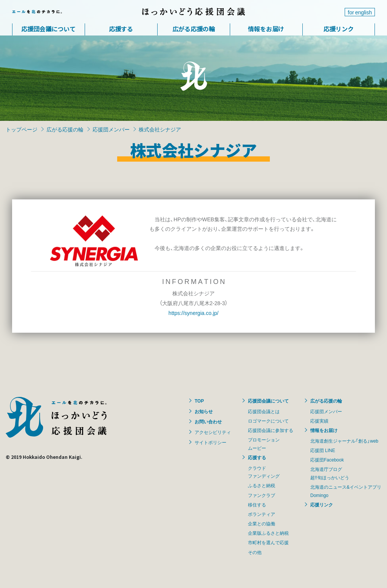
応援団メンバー (111, 129)
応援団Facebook (327, 460)
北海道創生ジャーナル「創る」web (344, 441)
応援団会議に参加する (271, 430)
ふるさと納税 (262, 485)
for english (360, 12)
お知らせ (204, 411)
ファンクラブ (262, 495)
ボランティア (262, 514)
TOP (199, 401)
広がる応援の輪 (193, 29)
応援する (121, 29)
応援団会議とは (264, 411)
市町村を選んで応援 (268, 542)
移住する (257, 505)
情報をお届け (266, 29)
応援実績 (319, 421)
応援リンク (339, 29)
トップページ (22, 129)
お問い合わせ (208, 421)
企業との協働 (262, 523)
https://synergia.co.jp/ (193, 313)
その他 (255, 552)
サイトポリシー (211, 442)
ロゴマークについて (268, 421)
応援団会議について (48, 29)
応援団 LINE (323, 450)
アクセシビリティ (213, 432)
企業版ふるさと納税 (268, 533)
